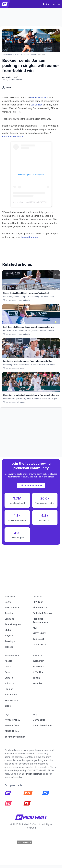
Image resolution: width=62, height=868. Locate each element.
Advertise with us (42, 725)
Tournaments (12, 608)
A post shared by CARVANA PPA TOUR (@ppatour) (36, 202)
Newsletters (11, 700)
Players (9, 636)
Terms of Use (12, 725)
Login (46, 4)
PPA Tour (38, 602)
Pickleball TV (40, 608)
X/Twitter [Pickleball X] (38, 672)
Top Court (38, 639)
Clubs (8, 630)
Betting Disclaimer (15, 737)
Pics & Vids (11, 695)
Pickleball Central (43, 613)
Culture (9, 678)
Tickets (9, 647)
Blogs (8, 706)
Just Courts (39, 645)
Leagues (9, 619)
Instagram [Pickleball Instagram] (38, 661)
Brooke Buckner (38, 98)
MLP (35, 628)
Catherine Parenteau (12, 137)
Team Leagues (13, 624)
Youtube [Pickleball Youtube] (37, 683)
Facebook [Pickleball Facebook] (38, 666)
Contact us (39, 720)
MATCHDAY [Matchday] (39, 633)
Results (9, 613)
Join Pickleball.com (31, 485)
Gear (7, 672)
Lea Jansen (37, 105)
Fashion (9, 689)
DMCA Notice (12, 731)
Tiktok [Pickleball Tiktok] (36, 678)
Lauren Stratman (29, 237)
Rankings (10, 641)
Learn (8, 666)
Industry (9, 683)
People (8, 661)
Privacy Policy (12, 720)
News (8, 602)
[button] (54, 4)
